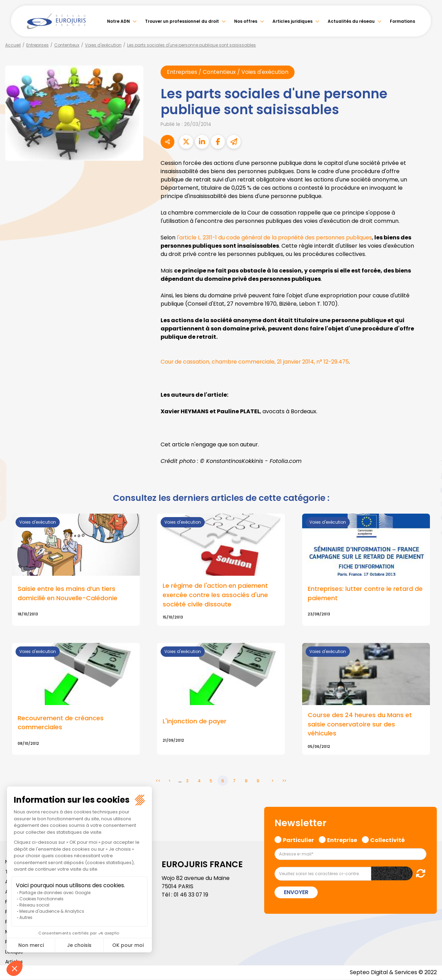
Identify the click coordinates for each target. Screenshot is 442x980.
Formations (402, 21)
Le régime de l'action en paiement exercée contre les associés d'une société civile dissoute (215, 595)
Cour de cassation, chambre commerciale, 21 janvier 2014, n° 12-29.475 (256, 362)
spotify (428, 518)
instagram (428, 504)
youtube (428, 490)
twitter (428, 463)
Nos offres (246, 21)
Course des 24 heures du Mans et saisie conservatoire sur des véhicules (360, 725)
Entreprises (37, 45)
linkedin (428, 476)
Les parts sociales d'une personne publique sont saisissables (191, 45)
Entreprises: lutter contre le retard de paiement (365, 594)
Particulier (298, 840)
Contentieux (67, 45)
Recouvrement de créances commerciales (61, 723)
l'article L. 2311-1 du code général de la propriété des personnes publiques (275, 237)
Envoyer (296, 893)
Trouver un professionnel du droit (182, 21)
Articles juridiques (292, 21)
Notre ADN (118, 21)
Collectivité (387, 840)
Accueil (13, 45)
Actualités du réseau (351, 21)
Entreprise (342, 840)
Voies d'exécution (103, 45)
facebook (428, 449)
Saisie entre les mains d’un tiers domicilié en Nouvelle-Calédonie (68, 594)
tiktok (428, 532)
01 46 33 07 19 (192, 895)
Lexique (14, 952)
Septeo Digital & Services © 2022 (393, 973)
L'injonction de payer (195, 722)
